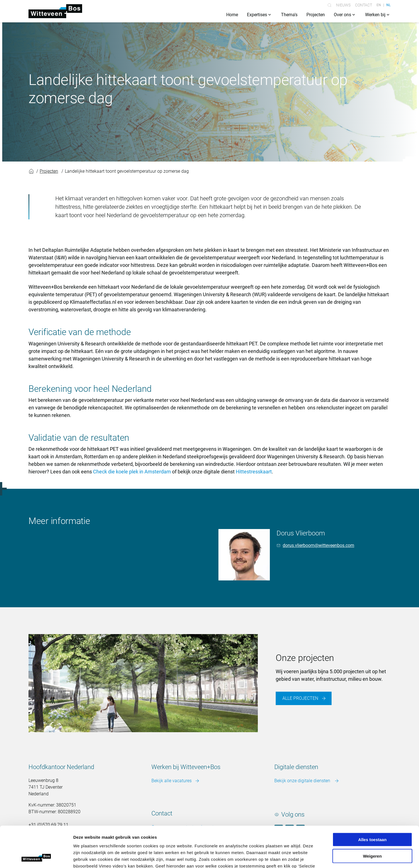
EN (379, 5)
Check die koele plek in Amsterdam (132, 472)
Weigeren (372, 818)
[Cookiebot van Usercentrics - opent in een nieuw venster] (36, 857)
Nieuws (343, 5)
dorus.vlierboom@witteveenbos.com (318, 545)
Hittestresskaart (254, 472)
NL (388, 5)
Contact (364, 5)
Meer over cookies (280, 834)
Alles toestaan (372, 801)
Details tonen (302, 857)
